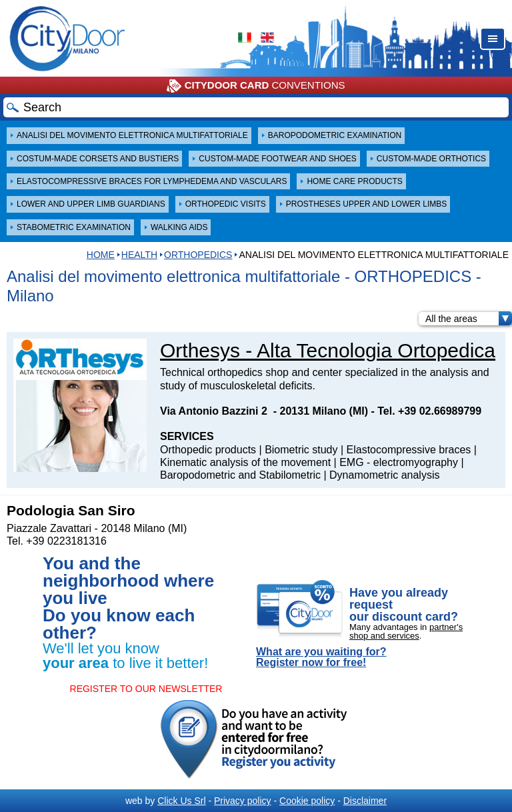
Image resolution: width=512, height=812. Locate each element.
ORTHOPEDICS (198, 255)
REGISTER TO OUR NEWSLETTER (146, 689)
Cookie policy (307, 801)
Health (139, 255)
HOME (101, 255)
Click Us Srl (181, 801)
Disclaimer (365, 801)
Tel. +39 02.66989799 (429, 411)
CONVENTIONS (256, 86)
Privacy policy (243, 801)
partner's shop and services (406, 631)
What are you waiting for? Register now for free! (321, 657)
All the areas (469, 319)
